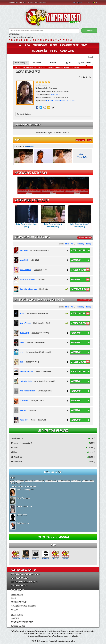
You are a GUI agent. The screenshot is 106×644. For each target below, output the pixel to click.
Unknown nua (22, 515)
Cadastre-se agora (53, 537)
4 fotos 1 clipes (79, 313)
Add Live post (80, 140)
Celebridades (40, 45)
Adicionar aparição (85, 237)
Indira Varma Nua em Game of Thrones (29, 192)
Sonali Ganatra (39, 381)
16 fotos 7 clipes (79, 289)
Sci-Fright (23, 410)
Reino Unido (55, 94)
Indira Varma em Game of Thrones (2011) (80, 217)
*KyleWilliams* (29, 146)
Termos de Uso (18, 626)
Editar (37, 63)
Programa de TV (18, 602)
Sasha (33, 401)
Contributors (25, 114)
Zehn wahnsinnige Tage (27, 279)
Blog (27, 45)
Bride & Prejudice (25, 270)
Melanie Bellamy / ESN (38, 420)
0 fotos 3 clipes (79, 372)
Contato (15, 618)
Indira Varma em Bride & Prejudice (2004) (53, 217)
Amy (39, 391)
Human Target (24, 333)
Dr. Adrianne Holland (33, 352)
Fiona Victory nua (23, 498)
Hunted (22, 313)
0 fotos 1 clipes (79, 250)
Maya (41, 289)
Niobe (28, 362)
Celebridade (17, 594)
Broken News (24, 420)
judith (33, 260)
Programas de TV (69, 45)
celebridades (39, 636)
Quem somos (17, 615)
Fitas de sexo (85, 63)
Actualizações (40, 51)
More (89, 140)
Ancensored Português (48, 641)
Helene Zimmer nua (24, 506)
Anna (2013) (24, 260)
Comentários (67, 51)
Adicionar (76, 260)
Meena (38, 371)
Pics (69, 63)
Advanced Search (14, 34)
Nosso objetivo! (77, 3)
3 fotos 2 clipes (79, 362)
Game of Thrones (25, 323)
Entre (30, 3)
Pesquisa (89, 30)
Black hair (29, 481)
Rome (22, 362)
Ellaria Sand (37, 323)
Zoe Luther (30, 342)
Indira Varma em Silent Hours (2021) (27, 217)
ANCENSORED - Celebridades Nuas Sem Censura (53, 17)
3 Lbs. (22, 352)
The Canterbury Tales (26, 371)
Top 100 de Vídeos (19, 585)
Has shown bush (51, 481)
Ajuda (88, 3)
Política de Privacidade (22, 622)
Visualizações (21, 63)
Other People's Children (27, 391)
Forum (54, 51)
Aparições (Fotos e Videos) (23, 606)
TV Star (18, 483)
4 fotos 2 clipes (79, 323)
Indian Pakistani (64, 481)
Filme (13, 598)
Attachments (24, 401)
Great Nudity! (39, 481)
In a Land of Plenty (26, 381)
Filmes (54, 45)
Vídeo (84, 45)
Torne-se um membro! (40, 3)
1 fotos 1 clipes (79, 270)
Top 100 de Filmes (19, 578)
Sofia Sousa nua (23, 523)
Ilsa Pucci (35, 333)
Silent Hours (24, 250)
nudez (51, 636)
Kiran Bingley (38, 270)
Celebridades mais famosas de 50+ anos (61, 101)
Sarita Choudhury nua (25, 490)
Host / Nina (33, 410)
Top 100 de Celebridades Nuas (25, 574)
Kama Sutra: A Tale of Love (28, 289)
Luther (22, 342)
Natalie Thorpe (32, 313)
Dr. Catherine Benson (37, 250)
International (76, 481)
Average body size (17, 481)
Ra (39, 279)
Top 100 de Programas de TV (24, 582)
